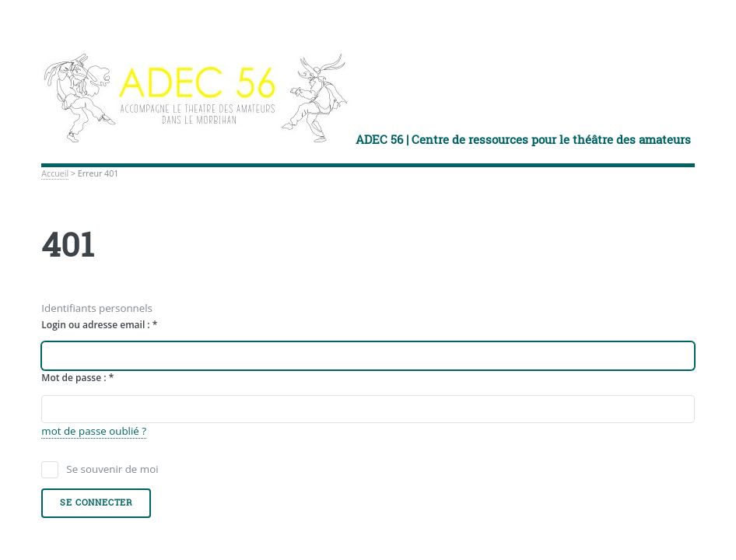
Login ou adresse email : (99, 325)
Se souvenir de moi (112, 469)
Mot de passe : (77, 378)
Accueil (55, 173)
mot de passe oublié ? (94, 431)
